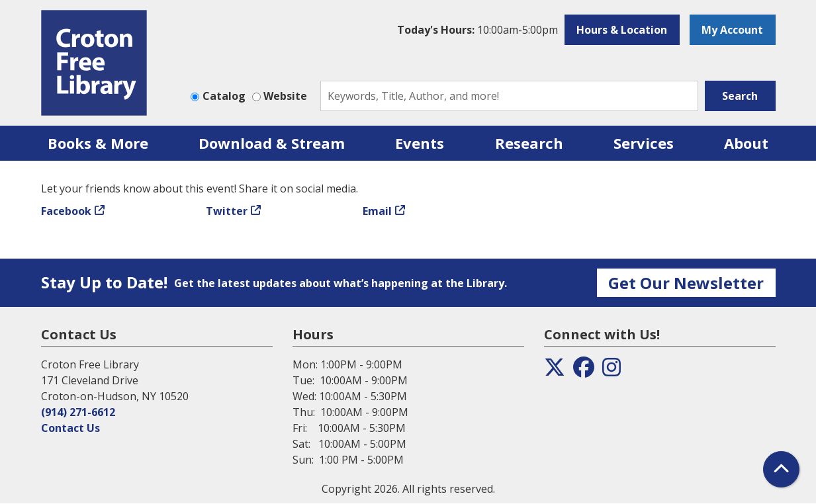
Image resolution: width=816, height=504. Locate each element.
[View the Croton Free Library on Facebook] (584, 371)
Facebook (66, 211)
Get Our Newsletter (686, 283)
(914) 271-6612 (78, 412)
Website (285, 96)
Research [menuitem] (529, 143)
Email (377, 211)
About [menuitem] (746, 143)
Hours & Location (622, 30)
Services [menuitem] (644, 143)
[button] (477, 30)
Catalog (224, 96)
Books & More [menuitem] (98, 143)
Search (740, 96)
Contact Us (70, 428)
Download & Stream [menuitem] (272, 143)
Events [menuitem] (420, 143)
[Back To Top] (781, 469)
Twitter (227, 211)
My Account (732, 30)
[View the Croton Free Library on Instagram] (612, 371)
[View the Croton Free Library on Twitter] (555, 371)
